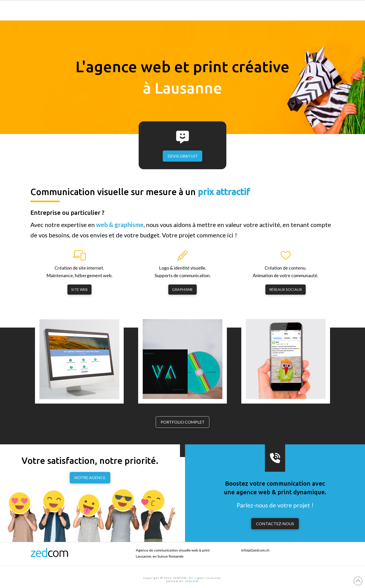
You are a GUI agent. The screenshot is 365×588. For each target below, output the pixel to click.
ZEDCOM (192, 581)
